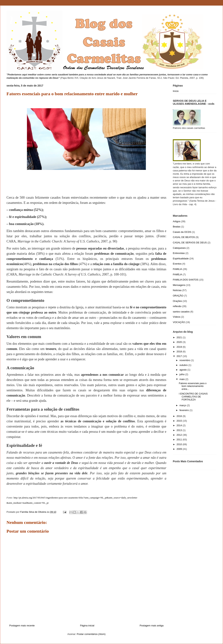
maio (182, 379)
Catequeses (179, 248)
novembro (185, 360)
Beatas (177, 227)
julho (182, 374)
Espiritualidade (181, 259)
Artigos (177, 221)
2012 (180, 435)
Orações (177, 301)
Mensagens (179, 285)
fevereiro (185, 410)
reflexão (177, 306)
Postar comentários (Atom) (91, 634)
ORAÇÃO (178, 296)
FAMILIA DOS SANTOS (186, 280)
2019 (180, 347)
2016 (180, 416)
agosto (184, 370)
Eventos (177, 264)
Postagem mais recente (22, 626)
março (183, 405)
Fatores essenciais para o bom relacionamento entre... (193, 386)
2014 (180, 425)
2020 (180, 342)
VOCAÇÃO (179, 322)
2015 (180, 421)
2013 (180, 430)
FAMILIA (177, 269)
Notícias (177, 290)
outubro (184, 365)
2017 (180, 356)
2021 (180, 337)
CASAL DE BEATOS (184, 237)
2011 (180, 440)
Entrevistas (179, 253)
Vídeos (177, 317)
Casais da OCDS (182, 232)
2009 (180, 449)
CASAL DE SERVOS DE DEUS (190, 243)
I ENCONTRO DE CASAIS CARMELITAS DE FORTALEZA (193, 397)
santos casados (181, 312)
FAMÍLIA (177, 274)
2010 (180, 444)
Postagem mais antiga (152, 626)
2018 (180, 352)
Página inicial (87, 626)
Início (176, 91)
